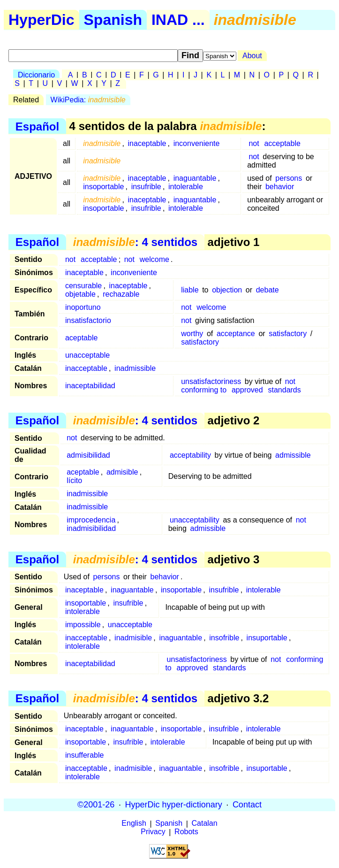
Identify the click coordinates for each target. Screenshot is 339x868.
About (252, 56)
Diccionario (36, 75)
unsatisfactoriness (211, 381)
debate (267, 290)
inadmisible (133, 638)
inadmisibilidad (91, 528)
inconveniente (197, 143)
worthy (192, 334)
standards (284, 390)
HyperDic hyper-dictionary (174, 805)
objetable (80, 294)
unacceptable (87, 355)
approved (247, 390)
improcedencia (91, 520)
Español (37, 126)
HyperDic (41, 20)
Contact (247, 805)
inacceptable (86, 368)
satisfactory (288, 334)
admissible (293, 455)
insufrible (146, 187)
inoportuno (83, 307)
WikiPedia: (88, 100)
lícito (74, 480)
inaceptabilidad (90, 386)
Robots (186, 832)
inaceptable (147, 143)
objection (227, 290)
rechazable (121, 294)
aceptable (81, 338)
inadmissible (135, 368)
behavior (280, 187)
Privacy (153, 832)
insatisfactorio (88, 320)
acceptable (282, 143)
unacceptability (195, 520)
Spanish (113, 20)
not (254, 143)
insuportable (267, 638)
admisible (122, 472)
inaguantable (195, 178)
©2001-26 (96, 805)
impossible (83, 625)
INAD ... (178, 20)
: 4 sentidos (135, 242)
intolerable (186, 187)
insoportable (103, 187)
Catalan (205, 824)
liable (190, 290)
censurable (83, 286)
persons (289, 178)
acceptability (190, 455)
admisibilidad (88, 455)
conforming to (204, 390)
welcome (154, 259)
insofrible (224, 638)
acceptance (236, 334)
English (134, 824)
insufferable (84, 755)
